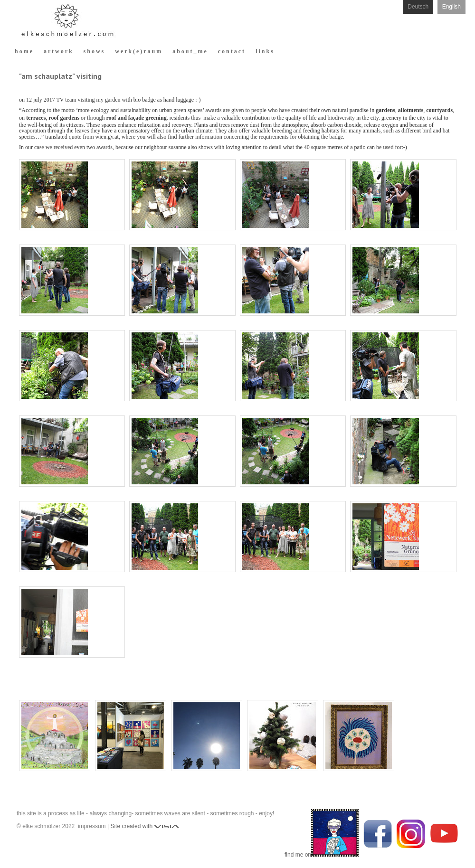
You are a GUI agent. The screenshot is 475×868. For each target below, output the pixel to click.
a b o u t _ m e (190, 51)
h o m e (24, 51)
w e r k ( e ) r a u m (138, 51)
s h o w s (94, 51)
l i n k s (264, 51)
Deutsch (418, 7)
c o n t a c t (231, 51)
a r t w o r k (58, 51)
